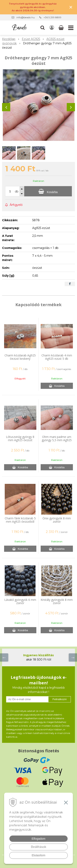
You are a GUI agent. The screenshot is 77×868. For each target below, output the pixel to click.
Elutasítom (38, 855)
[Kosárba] (48, 191)
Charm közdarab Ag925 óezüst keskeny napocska (20, 359)
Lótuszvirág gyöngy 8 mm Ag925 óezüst (20, 438)
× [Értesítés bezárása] (71, 7)
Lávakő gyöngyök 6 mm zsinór (20, 601)
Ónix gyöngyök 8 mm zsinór (57, 520)
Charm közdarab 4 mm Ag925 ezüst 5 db (57, 357)
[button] (43, 28)
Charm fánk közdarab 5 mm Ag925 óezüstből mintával (20, 522)
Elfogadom (38, 839)
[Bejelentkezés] (52, 28)
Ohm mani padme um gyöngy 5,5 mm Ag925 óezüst (57, 440)
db (17, 191)
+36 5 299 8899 (52, 17)
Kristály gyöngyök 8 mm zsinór (57, 601)
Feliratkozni (60, 699)
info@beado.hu (26, 17)
